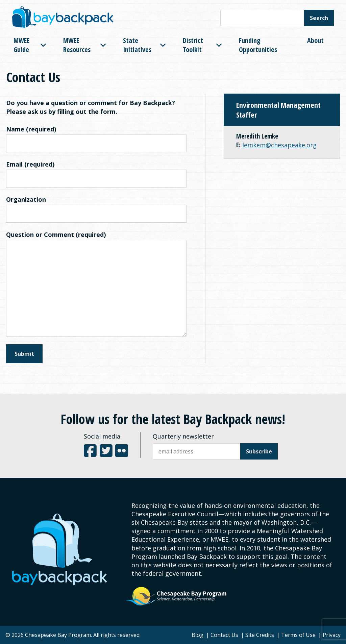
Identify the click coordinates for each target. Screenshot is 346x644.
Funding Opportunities (258, 45)
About (315, 40)
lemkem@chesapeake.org (279, 145)
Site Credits (260, 635)
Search (319, 18)
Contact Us (224, 635)
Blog (197, 635)
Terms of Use (298, 635)
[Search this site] (262, 18)
